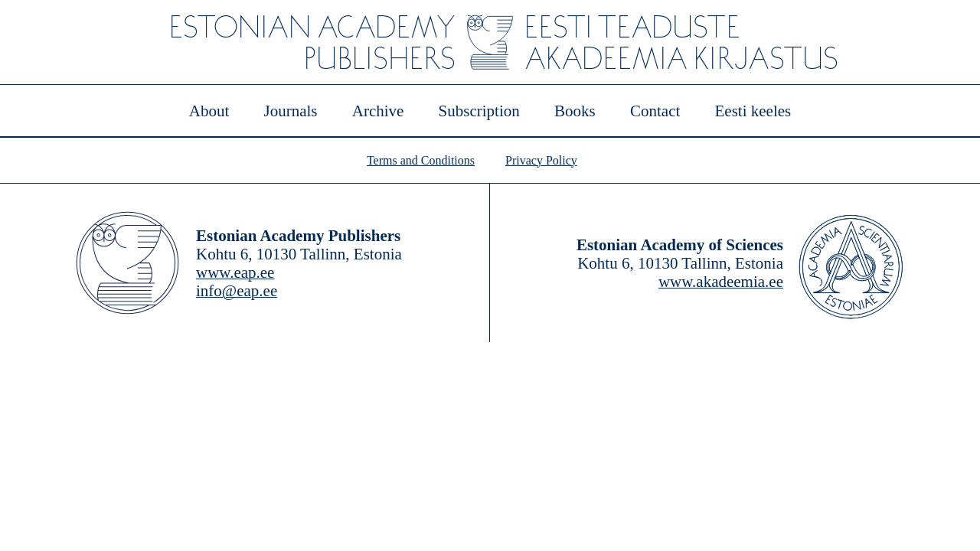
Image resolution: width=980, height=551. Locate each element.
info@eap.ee (237, 291)
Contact (655, 111)
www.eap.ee (235, 272)
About (209, 111)
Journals (290, 111)
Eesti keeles (753, 111)
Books (575, 111)
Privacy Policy (541, 160)
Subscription (479, 111)
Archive (378, 111)
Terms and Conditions (421, 160)
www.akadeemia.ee (721, 282)
